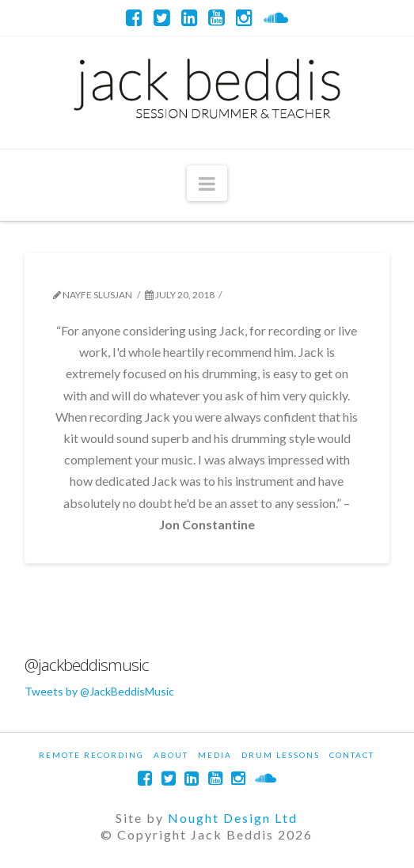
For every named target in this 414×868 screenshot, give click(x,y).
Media (215, 755)
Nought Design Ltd (233, 818)
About (171, 755)
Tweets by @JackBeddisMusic (99, 691)
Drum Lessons (281, 755)
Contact (352, 755)
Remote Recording (91, 755)
